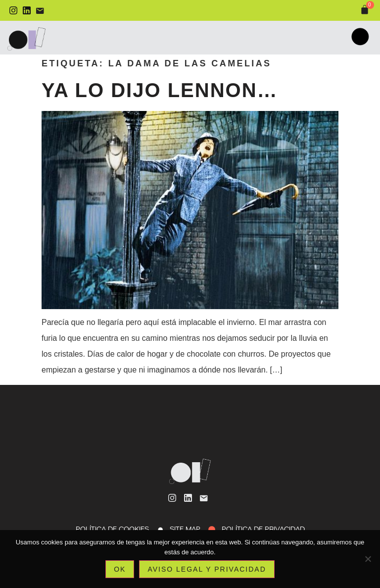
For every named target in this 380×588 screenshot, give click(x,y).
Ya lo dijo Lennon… (160, 90)
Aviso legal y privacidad (207, 569)
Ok (120, 569)
